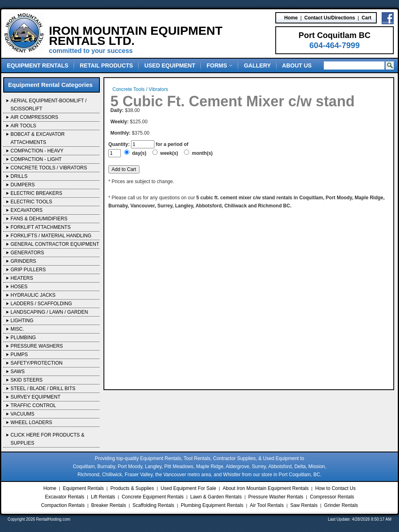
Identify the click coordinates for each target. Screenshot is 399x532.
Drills (19, 176)
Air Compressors (34, 117)
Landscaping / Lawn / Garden (49, 312)
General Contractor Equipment (55, 244)
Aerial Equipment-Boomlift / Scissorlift (49, 105)
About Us (297, 65)
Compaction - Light (36, 159)
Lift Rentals (103, 497)
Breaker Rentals (109, 505)
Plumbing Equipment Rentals (212, 505)
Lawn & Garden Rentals (216, 497)
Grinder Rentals (341, 505)
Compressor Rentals (332, 497)
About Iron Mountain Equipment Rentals (266, 488)
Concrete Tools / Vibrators (49, 168)
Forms (220, 65)
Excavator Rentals (64, 497)
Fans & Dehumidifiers (39, 219)
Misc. (17, 329)
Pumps (19, 355)
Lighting (22, 321)
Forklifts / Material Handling (51, 236)
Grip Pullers (28, 270)
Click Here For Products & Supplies (47, 439)
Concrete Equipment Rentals (153, 497)
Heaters (22, 278)
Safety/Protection (37, 363)
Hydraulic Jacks (33, 295)
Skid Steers (26, 380)
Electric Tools (31, 202)
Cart (367, 18)
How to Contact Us (336, 488)
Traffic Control (33, 405)
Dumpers (23, 185)
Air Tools (23, 126)
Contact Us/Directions (330, 18)
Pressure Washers (37, 346)
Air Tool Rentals (267, 505)
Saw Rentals (304, 505)
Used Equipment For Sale (188, 488)
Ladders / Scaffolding (41, 304)
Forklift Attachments (41, 227)
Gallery (257, 65)
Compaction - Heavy (37, 151)
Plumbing (23, 338)
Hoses (19, 287)
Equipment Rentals (38, 65)
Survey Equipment (36, 397)
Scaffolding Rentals (153, 505)
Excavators (26, 210)
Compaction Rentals (63, 505)
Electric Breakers (36, 193)
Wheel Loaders (31, 422)
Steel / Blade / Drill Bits (43, 388)
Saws (18, 372)
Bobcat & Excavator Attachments (38, 138)
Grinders (23, 261)
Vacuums (22, 414)
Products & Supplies (132, 488)
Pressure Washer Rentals (276, 497)
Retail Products (106, 65)
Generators (27, 253)
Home (291, 18)
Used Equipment (170, 65)
